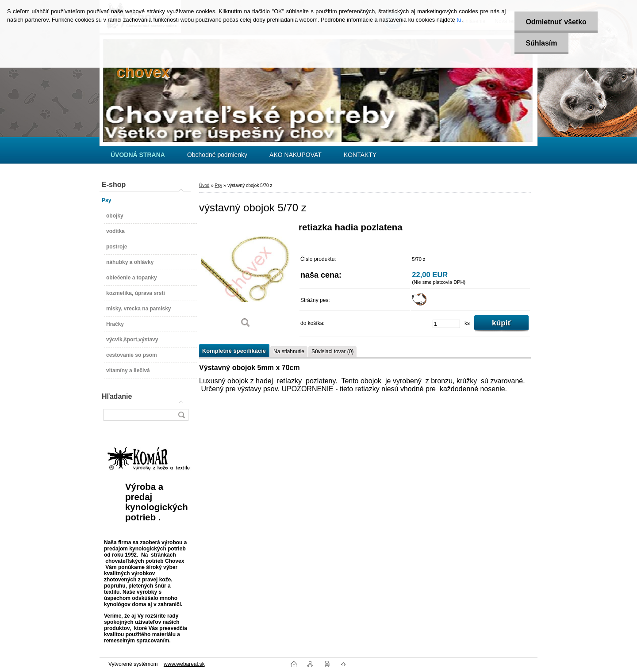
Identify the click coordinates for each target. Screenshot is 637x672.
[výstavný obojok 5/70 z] (246, 278)
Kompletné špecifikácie (234, 351)
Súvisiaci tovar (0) (332, 351)
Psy (218, 185)
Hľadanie (117, 396)
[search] (181, 415)
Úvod (204, 185)
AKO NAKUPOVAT (295, 155)
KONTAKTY (360, 155)
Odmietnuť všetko (556, 22)
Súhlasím (541, 43)
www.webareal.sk (184, 664)
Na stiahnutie (289, 351)
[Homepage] (138, 155)
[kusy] (446, 324)
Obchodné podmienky (217, 155)
